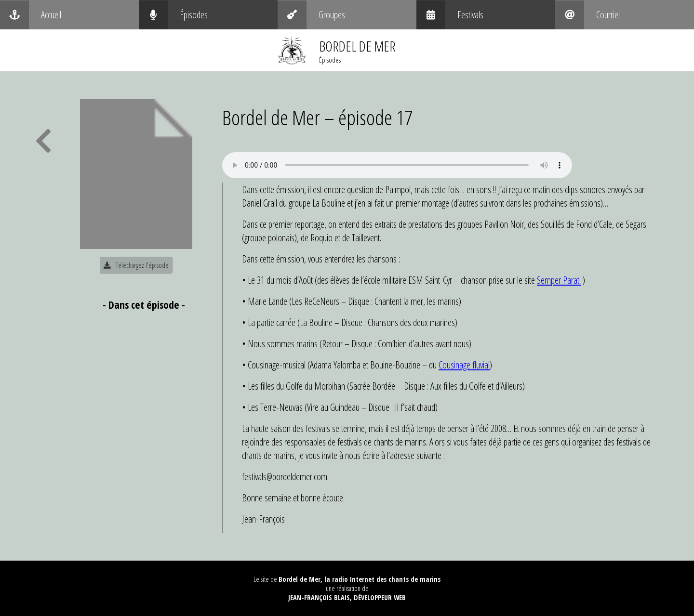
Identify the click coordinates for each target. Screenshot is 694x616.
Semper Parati (559, 280)
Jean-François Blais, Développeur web (347, 597)
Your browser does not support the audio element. (397, 165)
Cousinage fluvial (464, 365)
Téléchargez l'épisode (136, 265)
